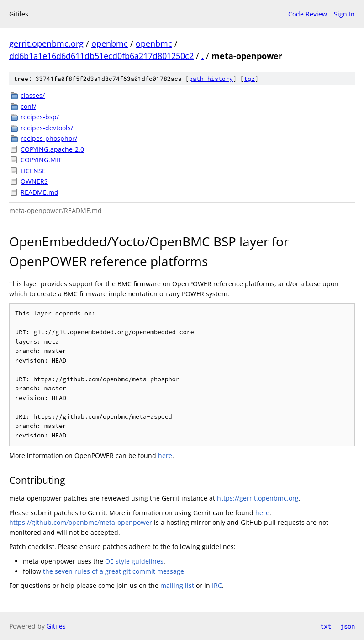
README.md (40, 192)
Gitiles (56, 626)
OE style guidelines (134, 561)
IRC (217, 585)
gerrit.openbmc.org (46, 43)
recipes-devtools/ (47, 128)
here (165, 456)
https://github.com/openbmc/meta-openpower (81, 522)
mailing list (177, 585)
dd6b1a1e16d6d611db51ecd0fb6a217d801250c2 (101, 56)
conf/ (28, 106)
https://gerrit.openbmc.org (258, 498)
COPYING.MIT (41, 160)
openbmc (110, 43)
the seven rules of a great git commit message (113, 571)
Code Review (308, 14)
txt (326, 626)
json (348, 626)
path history (211, 79)
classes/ (33, 95)
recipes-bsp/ (40, 117)
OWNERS (34, 181)
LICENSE (33, 171)
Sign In (344, 14)
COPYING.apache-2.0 (52, 149)
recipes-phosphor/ (49, 138)
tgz (249, 79)
